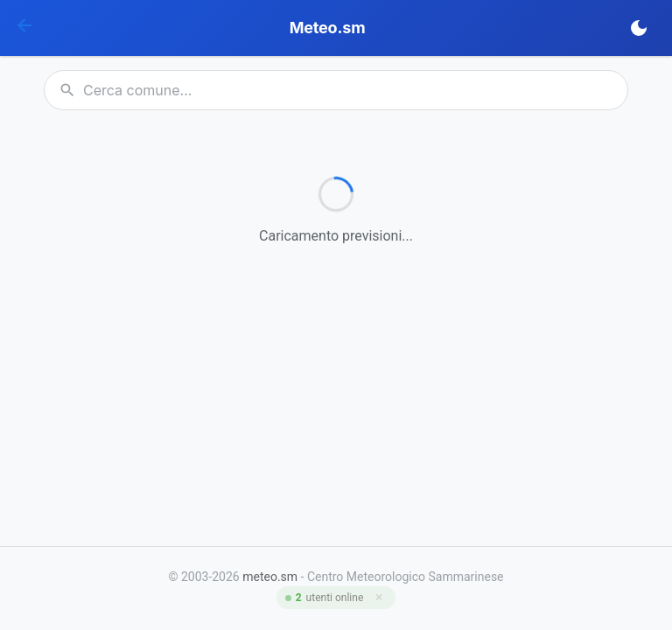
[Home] (24, 28)
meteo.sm (270, 577)
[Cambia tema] (639, 28)
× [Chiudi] (379, 597)
